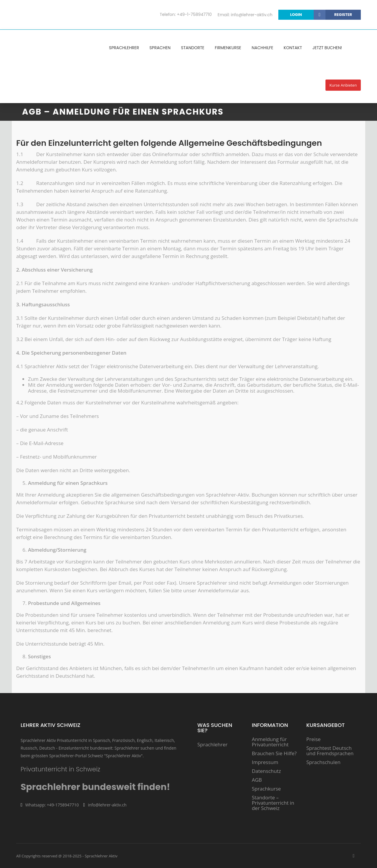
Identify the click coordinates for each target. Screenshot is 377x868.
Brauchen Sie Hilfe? (274, 753)
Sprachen (160, 48)
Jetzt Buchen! (327, 48)
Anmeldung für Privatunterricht (270, 742)
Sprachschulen (323, 762)
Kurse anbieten (343, 85)
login (308, 15)
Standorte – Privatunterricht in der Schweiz (273, 803)
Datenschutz (266, 771)
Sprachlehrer (124, 48)
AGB (257, 780)
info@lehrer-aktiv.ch (252, 15)
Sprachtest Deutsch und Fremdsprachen (330, 751)
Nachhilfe (262, 48)
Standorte (193, 48)
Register (343, 15)
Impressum (265, 762)
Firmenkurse (228, 48)
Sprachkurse (266, 789)
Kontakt (293, 48)
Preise (314, 739)
